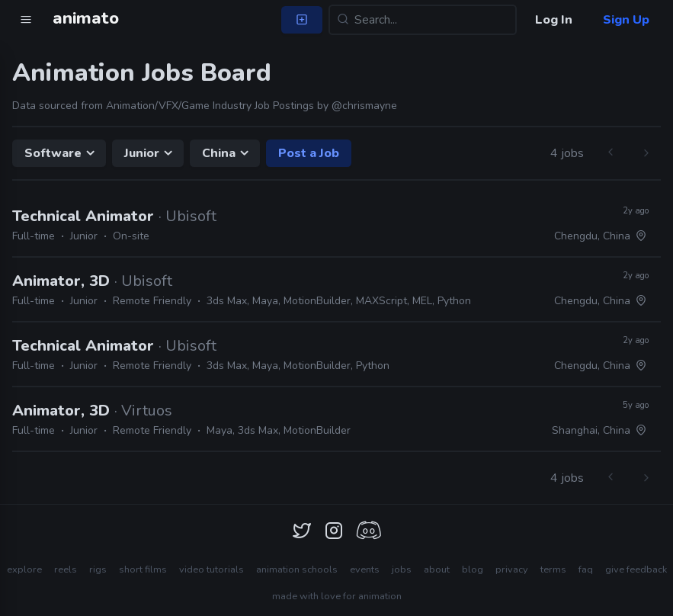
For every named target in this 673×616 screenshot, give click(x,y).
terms (553, 569)
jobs (402, 569)
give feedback (636, 569)
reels (66, 569)
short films (143, 569)
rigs (98, 569)
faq (586, 569)
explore (24, 569)
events (365, 569)
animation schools (297, 569)
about (437, 569)
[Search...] (423, 20)
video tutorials (212, 569)
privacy (512, 569)
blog (473, 569)
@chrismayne (364, 106)
